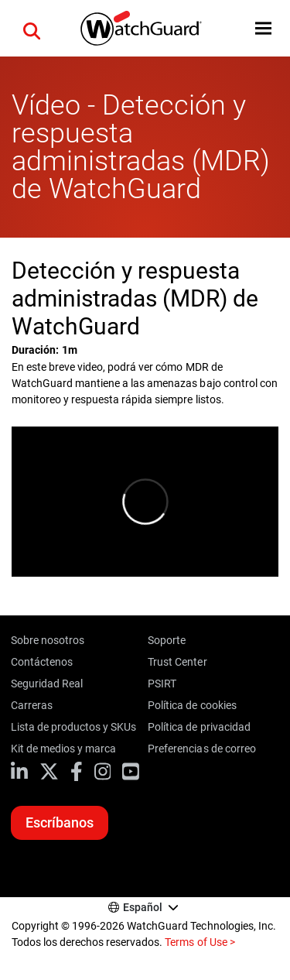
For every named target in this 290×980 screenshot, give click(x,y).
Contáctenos (42, 662)
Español (143, 907)
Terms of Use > (200, 942)
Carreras (32, 705)
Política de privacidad (199, 727)
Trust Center (177, 662)
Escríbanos (60, 822)
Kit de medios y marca (63, 749)
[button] (32, 29)
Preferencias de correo (201, 749)
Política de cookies (192, 705)
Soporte (167, 640)
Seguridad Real (47, 684)
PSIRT (162, 684)
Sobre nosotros (48, 640)
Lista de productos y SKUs (73, 727)
